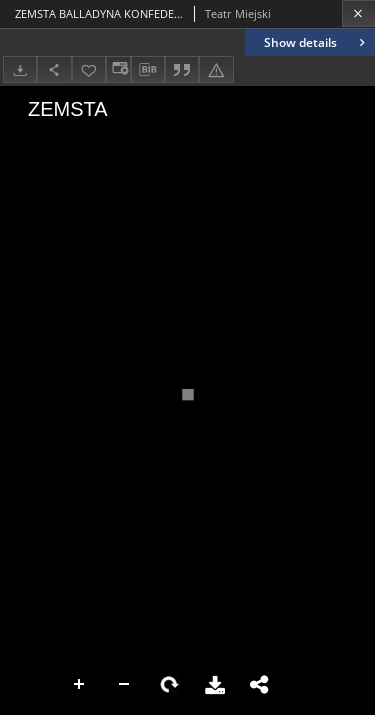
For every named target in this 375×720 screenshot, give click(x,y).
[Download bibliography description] (148, 70)
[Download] (20, 69)
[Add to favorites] (89, 69)
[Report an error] (216, 69)
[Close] (358, 13)
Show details (316, 42)
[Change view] (118, 69)
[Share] (54, 69)
